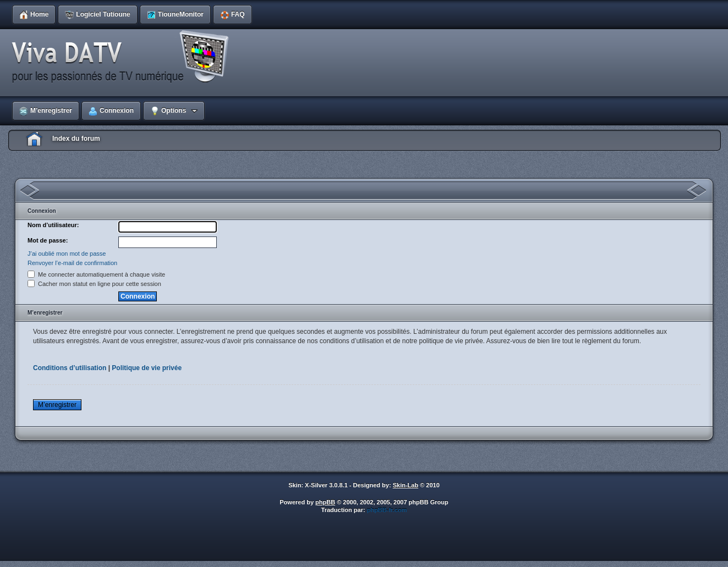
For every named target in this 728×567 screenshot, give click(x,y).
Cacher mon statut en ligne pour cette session (94, 284)
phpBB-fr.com (387, 510)
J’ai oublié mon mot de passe (67, 254)
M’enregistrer (57, 405)
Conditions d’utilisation (70, 368)
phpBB (325, 502)
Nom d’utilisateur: (53, 225)
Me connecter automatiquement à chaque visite (96, 274)
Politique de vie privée (147, 368)
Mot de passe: (48, 240)
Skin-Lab (406, 485)
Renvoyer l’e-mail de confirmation (72, 263)
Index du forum (76, 139)
